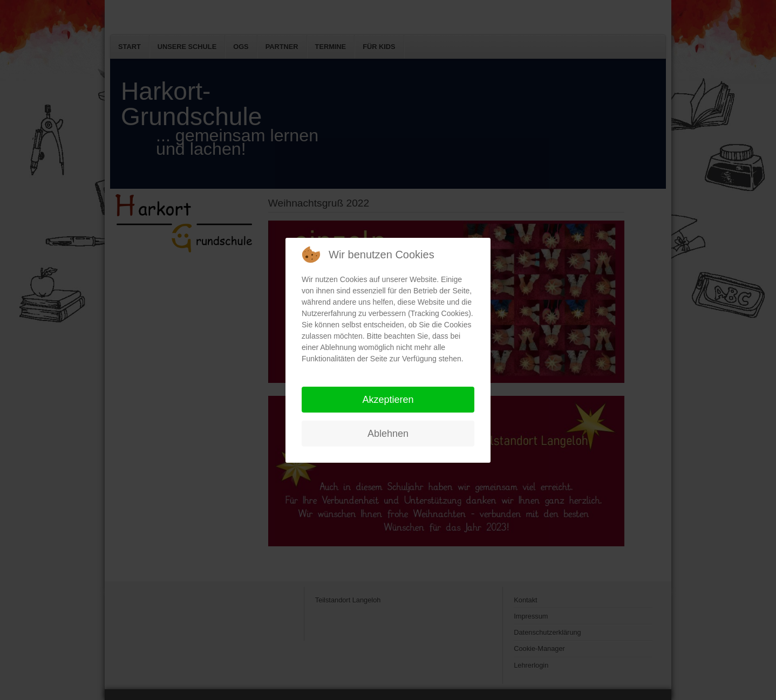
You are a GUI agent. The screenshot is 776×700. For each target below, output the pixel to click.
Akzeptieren (388, 400)
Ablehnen (388, 434)
